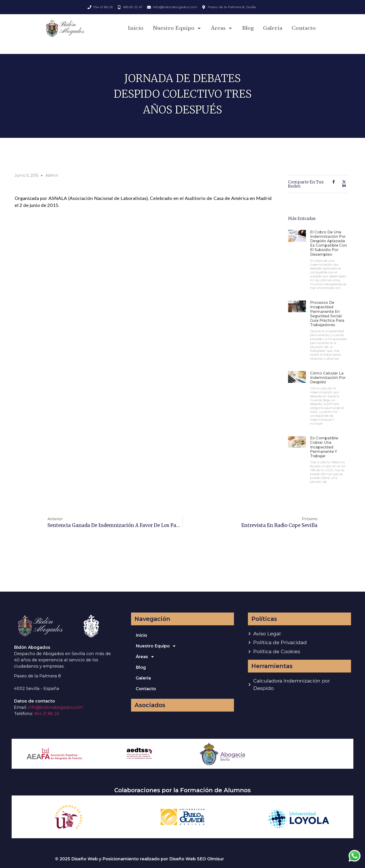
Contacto (304, 28)
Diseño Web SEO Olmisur (197, 859)
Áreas (222, 28)
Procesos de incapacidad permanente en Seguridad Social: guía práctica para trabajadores (327, 314)
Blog (248, 28)
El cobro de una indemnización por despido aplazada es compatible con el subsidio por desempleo (328, 243)
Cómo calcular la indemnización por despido (328, 378)
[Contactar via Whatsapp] (355, 861)
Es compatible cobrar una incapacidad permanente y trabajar (324, 447)
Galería (273, 28)
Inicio (136, 28)
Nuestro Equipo (177, 28)
